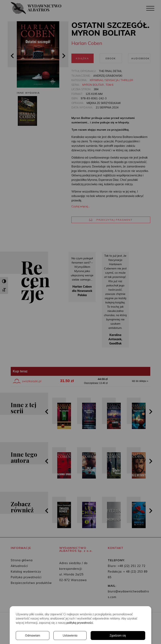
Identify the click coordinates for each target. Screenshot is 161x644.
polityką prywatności (80, 623)
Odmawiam (33, 636)
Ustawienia (70, 636)
